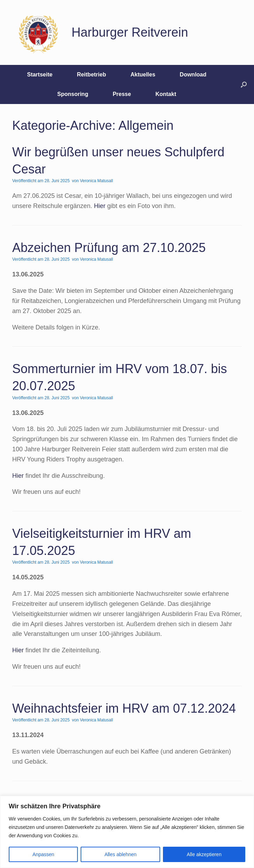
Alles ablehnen (120, 854)
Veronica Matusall (96, 181)
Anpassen (43, 854)
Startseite (40, 75)
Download (193, 75)
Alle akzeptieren (204, 854)
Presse (122, 94)
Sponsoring (73, 94)
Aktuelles (143, 75)
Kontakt (166, 94)
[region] (127, 832)
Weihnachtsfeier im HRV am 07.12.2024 (124, 708)
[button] (244, 84)
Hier (100, 206)
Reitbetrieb (91, 75)
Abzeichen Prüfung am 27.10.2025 (109, 248)
